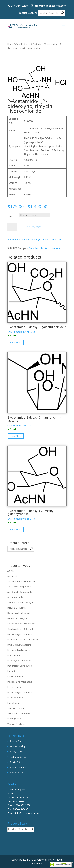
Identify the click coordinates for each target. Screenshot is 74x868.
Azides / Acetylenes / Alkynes (21, 603)
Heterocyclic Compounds (19, 661)
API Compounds (15, 597)
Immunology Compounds (19, 666)
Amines (11, 571)
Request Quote (17, 741)
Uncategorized (14, 719)
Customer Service (18, 757)
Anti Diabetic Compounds (20, 592)
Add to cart (33, 227)
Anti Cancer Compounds (19, 587)
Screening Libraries (16, 708)
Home (10, 44)
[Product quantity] (12, 227)
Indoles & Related (16, 677)
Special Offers (16, 762)
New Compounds (16, 698)
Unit (11, 216)
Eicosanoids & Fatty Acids (19, 650)
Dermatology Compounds (20, 634)
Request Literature (18, 768)
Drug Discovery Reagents (19, 645)
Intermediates (14, 687)
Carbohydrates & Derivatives (29, 44)
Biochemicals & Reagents (19, 613)
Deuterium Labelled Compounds (23, 639)
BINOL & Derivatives (17, 608)
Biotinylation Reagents (18, 618)
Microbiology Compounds (20, 692)
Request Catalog (18, 746)
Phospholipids (14, 703)
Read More (16, 342)
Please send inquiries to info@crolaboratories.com (35, 240)
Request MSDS (16, 773)
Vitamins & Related (16, 724)
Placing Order (16, 752)
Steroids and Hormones (19, 713)
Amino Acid (13, 576)
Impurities (12, 671)
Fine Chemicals (14, 655)
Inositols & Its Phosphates (20, 682)
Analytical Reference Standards (22, 581)
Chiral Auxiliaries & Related (20, 629)
